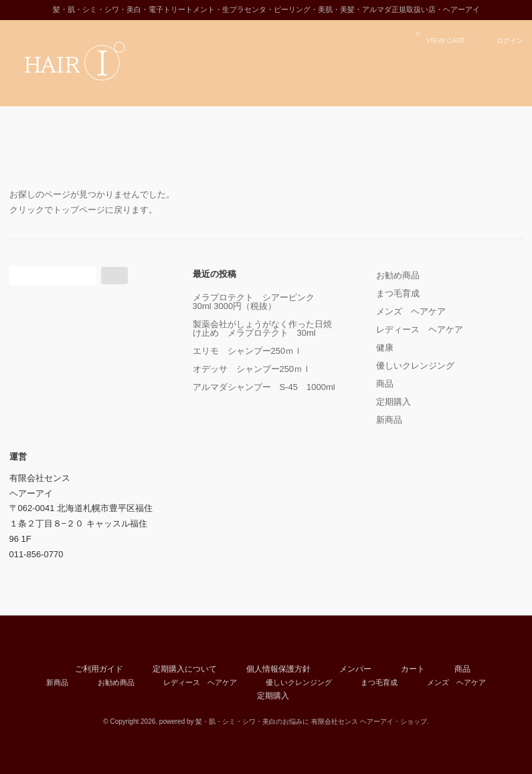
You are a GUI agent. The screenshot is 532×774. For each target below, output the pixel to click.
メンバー (355, 669)
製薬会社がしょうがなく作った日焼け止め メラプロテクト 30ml (262, 328)
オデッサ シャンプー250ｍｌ (252, 369)
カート (413, 669)
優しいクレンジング (415, 366)
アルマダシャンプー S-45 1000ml (266, 387)
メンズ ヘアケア (411, 311)
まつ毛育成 (398, 293)
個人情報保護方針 (278, 669)
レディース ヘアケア (420, 329)
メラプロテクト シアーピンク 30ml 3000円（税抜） (258, 302)
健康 (385, 348)
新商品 (389, 420)
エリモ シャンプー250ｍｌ (248, 351)
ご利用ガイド (99, 669)
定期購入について (185, 669)
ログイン (510, 40)
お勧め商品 (398, 275)
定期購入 (393, 402)
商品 (385, 384)
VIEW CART (440, 37)
